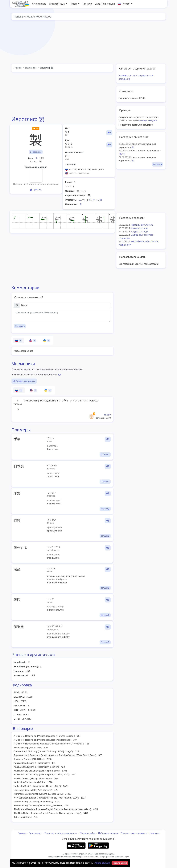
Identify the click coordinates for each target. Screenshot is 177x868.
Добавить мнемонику (24, 381)
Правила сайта (88, 833)
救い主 (122, 154)
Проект (74, 4)
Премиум (87, 4)
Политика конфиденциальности (61, 833)
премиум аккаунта (148, 120)
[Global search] (88, 17)
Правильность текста (142, 225)
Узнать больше (102, 863)
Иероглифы (31, 68)
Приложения (35, 833)
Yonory (107, 415)
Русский (124, 4)
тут (60, 375)
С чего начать (39, 4)
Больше (158, 164)
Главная (18, 68)
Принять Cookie (120, 863)
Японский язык (57, 4)
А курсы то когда (140, 228)
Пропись (36, 190)
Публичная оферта (108, 833)
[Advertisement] (62, 94)
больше (105, 454)
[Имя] (65, 305)
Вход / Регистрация (105, 4)
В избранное (36, 152)
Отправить (20, 326)
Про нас (22, 833)
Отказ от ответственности (134, 833)
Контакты (155, 833)
